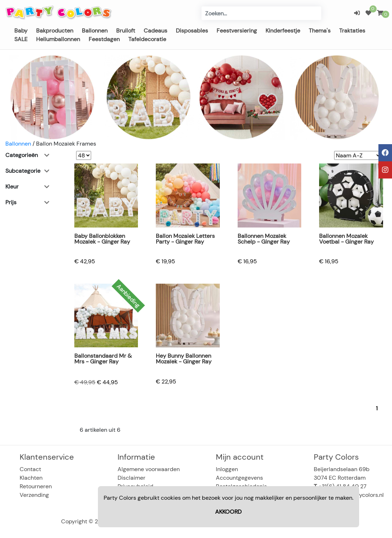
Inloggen (227, 469)
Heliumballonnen (58, 39)
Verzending (34, 495)
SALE (21, 39)
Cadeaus (155, 31)
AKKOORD (228, 512)
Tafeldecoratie (147, 39)
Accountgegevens (239, 478)
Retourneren (36, 486)
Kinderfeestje (283, 31)
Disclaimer (132, 478)
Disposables (192, 31)
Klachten (31, 478)
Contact (30, 469)
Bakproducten (55, 31)
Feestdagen (104, 39)
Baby (21, 31)
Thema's (320, 31)
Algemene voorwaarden (149, 469)
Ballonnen (95, 31)
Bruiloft (126, 31)
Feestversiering (237, 31)
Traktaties (352, 31)
